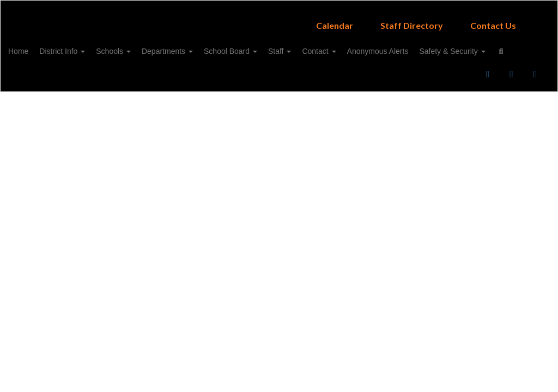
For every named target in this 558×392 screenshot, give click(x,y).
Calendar (335, 20)
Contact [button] (368, 46)
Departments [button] (201, 46)
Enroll (442, 108)
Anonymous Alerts (433, 46)
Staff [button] (324, 46)
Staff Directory (412, 20)
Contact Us (493, 20)
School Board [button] (269, 46)
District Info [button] (84, 46)
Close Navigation (162, 77)
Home (35, 46)
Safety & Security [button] (58, 73)
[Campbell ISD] (279, 7)
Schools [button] (141, 46)
